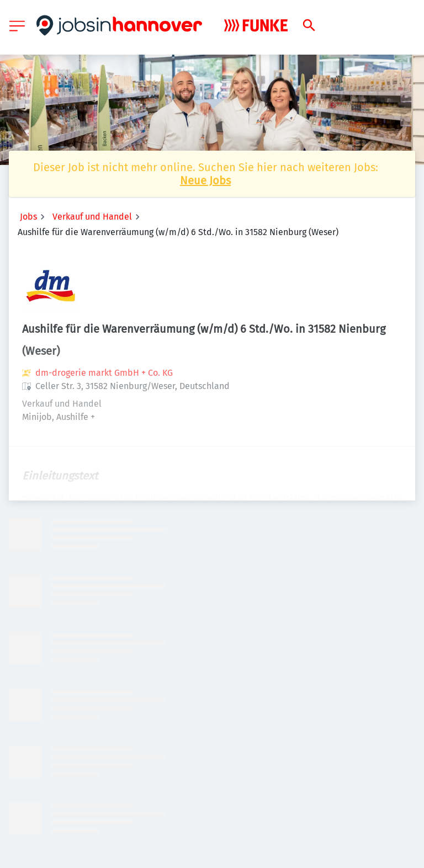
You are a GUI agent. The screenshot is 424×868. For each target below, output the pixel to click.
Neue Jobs (205, 180)
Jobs (28, 217)
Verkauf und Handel (92, 217)
